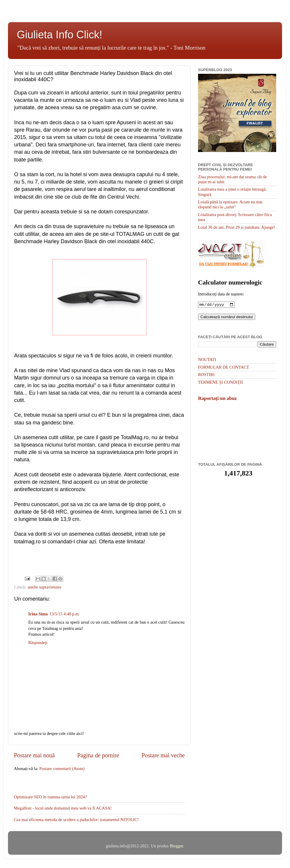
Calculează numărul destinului (227, 317)
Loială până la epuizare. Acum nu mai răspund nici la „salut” (230, 204)
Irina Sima (38, 614)
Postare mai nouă (34, 755)
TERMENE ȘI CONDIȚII (220, 383)
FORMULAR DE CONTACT (224, 368)
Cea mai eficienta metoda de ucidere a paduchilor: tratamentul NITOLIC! (76, 820)
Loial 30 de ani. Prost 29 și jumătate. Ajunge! (237, 227)
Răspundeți (38, 643)
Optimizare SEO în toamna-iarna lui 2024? (50, 797)
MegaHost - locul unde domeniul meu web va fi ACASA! (63, 808)
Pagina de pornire (98, 755)
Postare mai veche (163, 755)
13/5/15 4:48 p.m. (65, 614)
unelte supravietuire (45, 587)
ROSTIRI (206, 375)
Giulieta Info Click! (60, 35)
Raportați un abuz (218, 399)
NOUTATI (207, 360)
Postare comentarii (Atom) (62, 769)
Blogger (177, 846)
